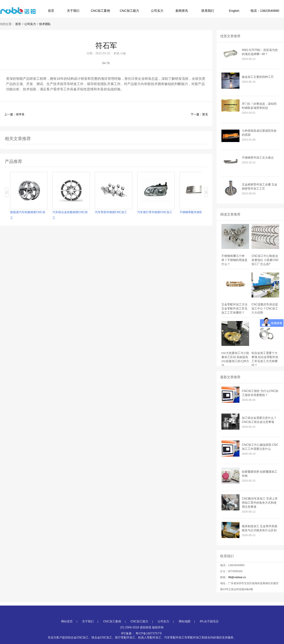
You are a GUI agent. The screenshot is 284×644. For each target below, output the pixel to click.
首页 (51, 11)
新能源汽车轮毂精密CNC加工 (29, 215)
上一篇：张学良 (14, 114)
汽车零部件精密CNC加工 (112, 212)
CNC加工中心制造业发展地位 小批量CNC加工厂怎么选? (265, 260)
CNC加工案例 (100, 11)
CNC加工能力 (129, 11)
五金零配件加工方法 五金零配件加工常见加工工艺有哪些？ (234, 309)
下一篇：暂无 (199, 114)
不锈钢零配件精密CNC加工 (198, 212)
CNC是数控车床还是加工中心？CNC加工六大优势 (265, 309)
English (234, 11)
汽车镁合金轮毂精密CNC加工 (71, 215)
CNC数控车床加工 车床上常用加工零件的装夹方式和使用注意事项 (260, 503)
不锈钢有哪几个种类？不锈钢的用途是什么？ (234, 260)
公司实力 (157, 11)
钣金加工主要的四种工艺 (258, 77)
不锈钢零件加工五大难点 (258, 158)
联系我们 (208, 11)
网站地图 (185, 634)
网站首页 (67, 634)
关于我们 (73, 11)
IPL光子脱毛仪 (209, 634)
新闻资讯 (182, 11)
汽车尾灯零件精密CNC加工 (156, 212)
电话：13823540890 (265, 11)
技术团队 (45, 24)
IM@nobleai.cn (237, 577)
